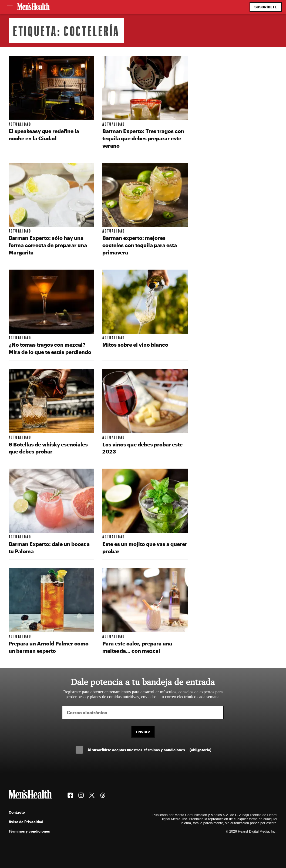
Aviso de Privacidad (26, 822)
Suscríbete (266, 7)
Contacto (17, 812)
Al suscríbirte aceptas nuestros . (149, 750)
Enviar (143, 732)
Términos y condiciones (29, 831)
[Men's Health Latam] (33, 7)
